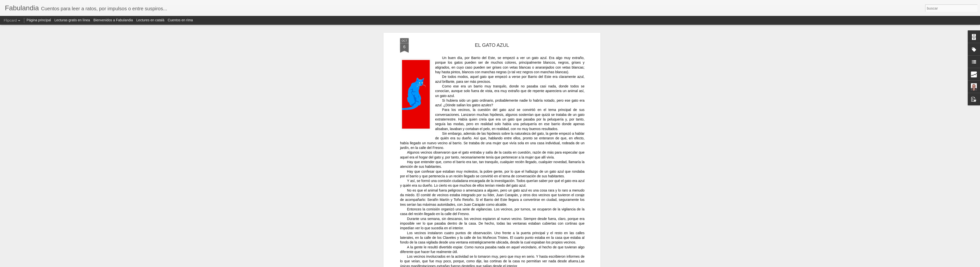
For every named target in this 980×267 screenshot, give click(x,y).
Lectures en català (150, 20)
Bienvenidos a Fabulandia (113, 20)
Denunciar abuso (567, 264)
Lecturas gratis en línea (72, 20)
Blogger (551, 264)
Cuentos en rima (180, 20)
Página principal (39, 20)
